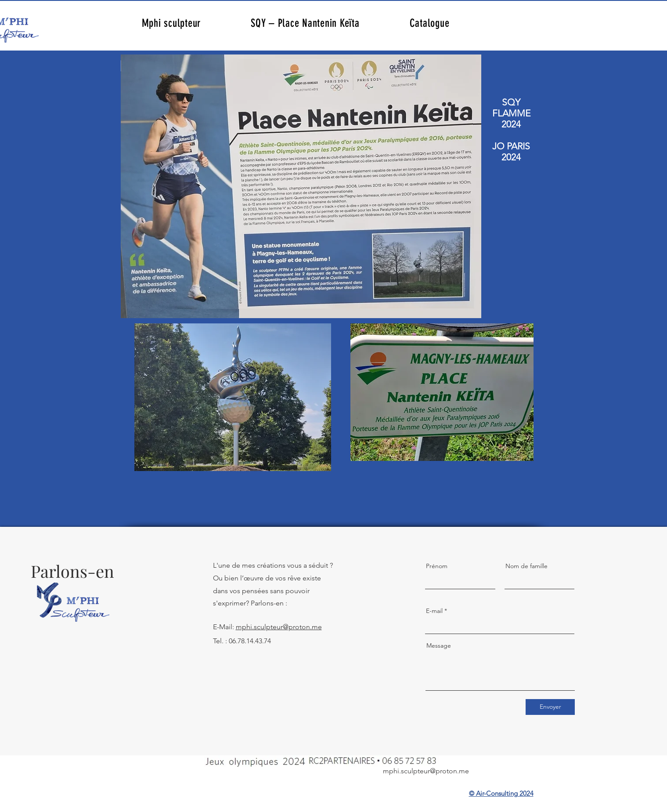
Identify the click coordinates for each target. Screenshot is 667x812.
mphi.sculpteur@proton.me (279, 627)
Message (439, 645)
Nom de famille (526, 566)
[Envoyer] (550, 707)
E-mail (434, 611)
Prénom (437, 566)
